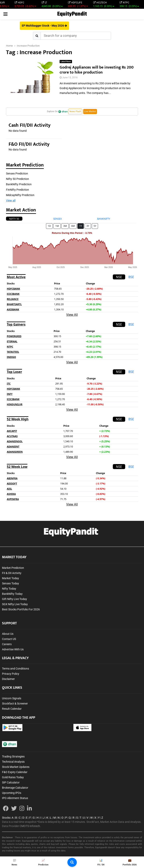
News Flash (75, 111)
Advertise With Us (13, 649)
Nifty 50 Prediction (17, 179)
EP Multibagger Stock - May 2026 (44, 26)
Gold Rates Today (13, 777)
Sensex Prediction (17, 173)
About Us (8, 634)
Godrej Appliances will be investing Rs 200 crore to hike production (97, 70)
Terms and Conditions (15, 669)
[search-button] (72, 862)
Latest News (66, 61)
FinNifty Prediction (17, 190)
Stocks (6, 818)
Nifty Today (9, 589)
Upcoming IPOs (12, 793)
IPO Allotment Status (15, 798)
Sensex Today (10, 583)
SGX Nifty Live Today (15, 604)
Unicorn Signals (12, 698)
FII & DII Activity (12, 573)
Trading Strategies (13, 756)
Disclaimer (8, 679)
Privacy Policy (11, 674)
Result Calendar (12, 709)
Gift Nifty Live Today (14, 599)
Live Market (90, 111)
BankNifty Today (12, 594)
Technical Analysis (13, 762)
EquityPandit (72, 14)
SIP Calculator (11, 782)
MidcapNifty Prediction (20, 195)
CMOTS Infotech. (30, 826)
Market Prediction (13, 568)
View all (11, 200)
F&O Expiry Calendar (15, 772)
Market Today (10, 578)
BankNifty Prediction (19, 184)
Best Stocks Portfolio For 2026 (21, 609)
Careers (7, 644)
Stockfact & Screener (15, 704)
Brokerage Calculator (15, 788)
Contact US (9, 639)
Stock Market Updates (16, 767)
